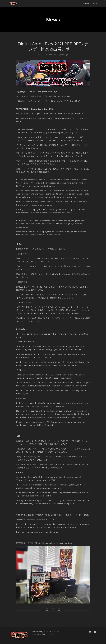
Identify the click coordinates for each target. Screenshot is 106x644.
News (94, 4)
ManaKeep (49, 634)
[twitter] (90, 632)
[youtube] (95, 632)
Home (86, 4)
